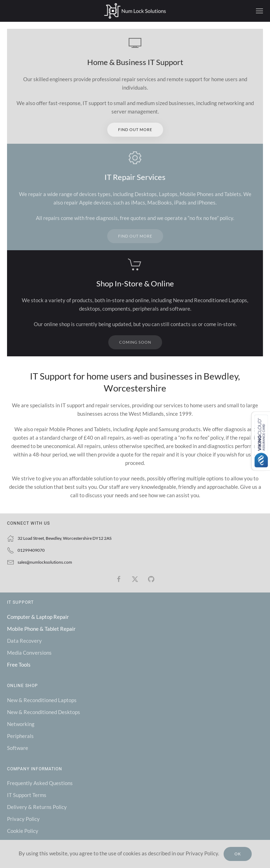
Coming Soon (135, 342)
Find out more (135, 129)
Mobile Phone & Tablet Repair (41, 629)
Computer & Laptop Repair (38, 617)
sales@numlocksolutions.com (45, 562)
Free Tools (19, 665)
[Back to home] (135, 11)
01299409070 (31, 550)
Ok (238, 854)
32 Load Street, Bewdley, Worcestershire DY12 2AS (65, 538)
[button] (259, 11)
